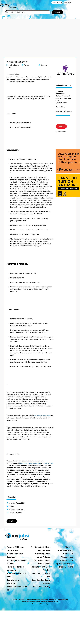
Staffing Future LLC (63, 85)
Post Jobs (68, 3)
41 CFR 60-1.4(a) (25, 463)
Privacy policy (44, 604)
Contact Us (68, 554)
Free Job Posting (65, 550)
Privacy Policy (67, 560)
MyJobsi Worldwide (64, 564)
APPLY (61, 126)
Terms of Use (67, 557)
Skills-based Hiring (42, 587)
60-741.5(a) (49, 463)
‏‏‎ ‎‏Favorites (57, 3)
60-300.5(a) (37, 463)
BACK (12, 521)
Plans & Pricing (66, 567)
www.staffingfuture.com (64, 111)
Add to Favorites (62, 132)
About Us (69, 547)
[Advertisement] (40, 32)
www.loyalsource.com (42, 416)
